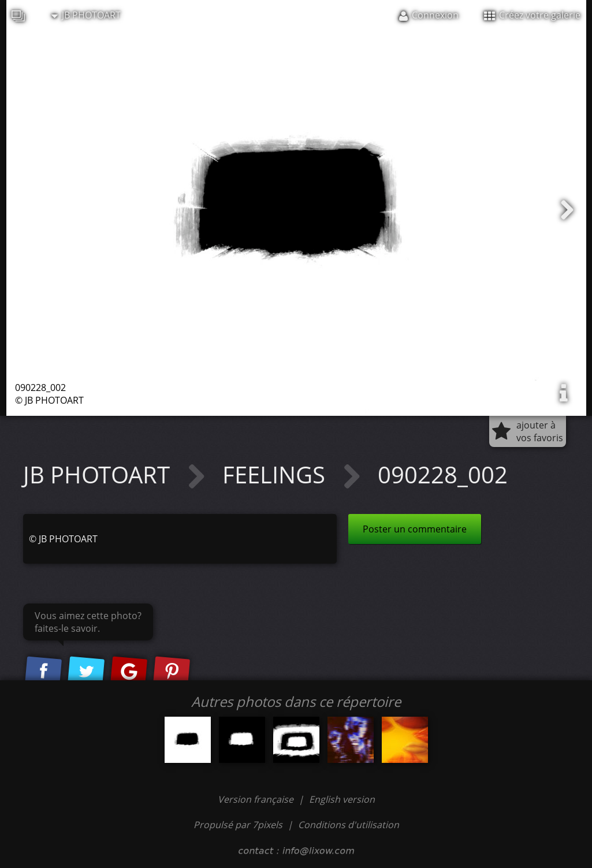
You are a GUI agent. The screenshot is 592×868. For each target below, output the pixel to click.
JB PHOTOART (86, 15)
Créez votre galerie (532, 15)
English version (342, 799)
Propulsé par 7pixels (238, 825)
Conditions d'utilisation (349, 825)
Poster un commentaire (415, 529)
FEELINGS (277, 474)
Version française (257, 799)
